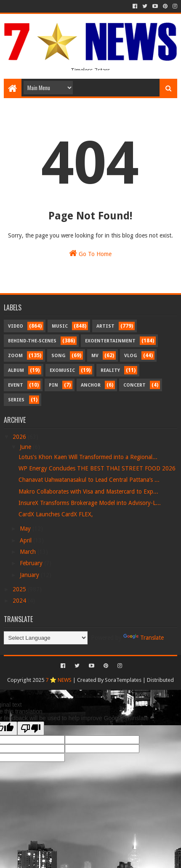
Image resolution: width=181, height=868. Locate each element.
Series (16, 400)
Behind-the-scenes (32, 341)
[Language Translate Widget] (46, 638)
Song (59, 356)
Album (16, 370)
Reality (110, 370)
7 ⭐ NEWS (59, 680)
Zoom (15, 356)
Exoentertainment (110, 341)
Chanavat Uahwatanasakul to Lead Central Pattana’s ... (89, 480)
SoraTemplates (123, 680)
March (29, 552)
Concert (134, 385)
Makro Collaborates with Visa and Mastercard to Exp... (88, 491)
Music (60, 326)
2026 (20, 437)
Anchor (91, 385)
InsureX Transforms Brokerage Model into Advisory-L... (90, 503)
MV (95, 356)
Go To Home (90, 253)
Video (16, 326)
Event (16, 385)
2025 (20, 589)
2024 (20, 601)
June (26, 447)
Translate (144, 638)
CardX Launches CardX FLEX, (56, 514)
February (32, 563)
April (27, 540)
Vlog (131, 356)
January (30, 575)
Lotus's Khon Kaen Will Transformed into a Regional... (88, 457)
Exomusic (62, 370)
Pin (53, 385)
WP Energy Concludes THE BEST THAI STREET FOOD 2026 (97, 468)
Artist (105, 326)
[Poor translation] (31, 728)
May (26, 529)
